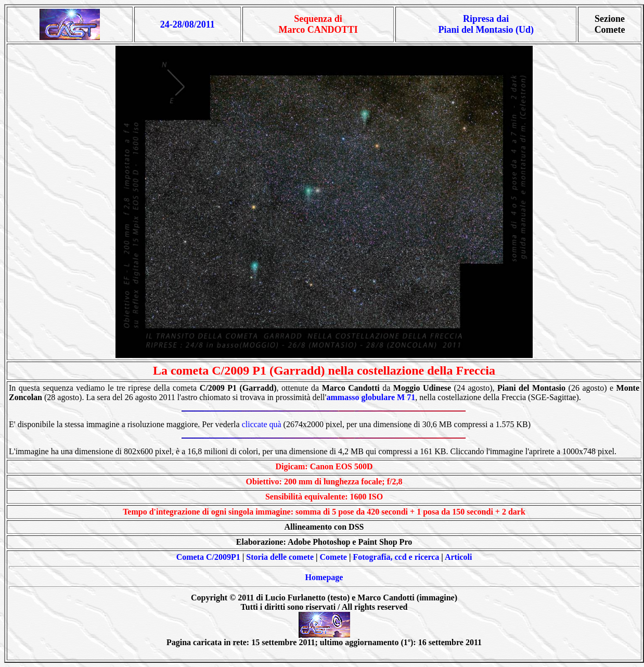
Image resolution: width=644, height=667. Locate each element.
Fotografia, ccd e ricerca (396, 557)
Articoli (458, 557)
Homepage (324, 577)
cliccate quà (262, 424)
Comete (333, 557)
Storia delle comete (280, 557)
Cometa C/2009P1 (208, 557)
